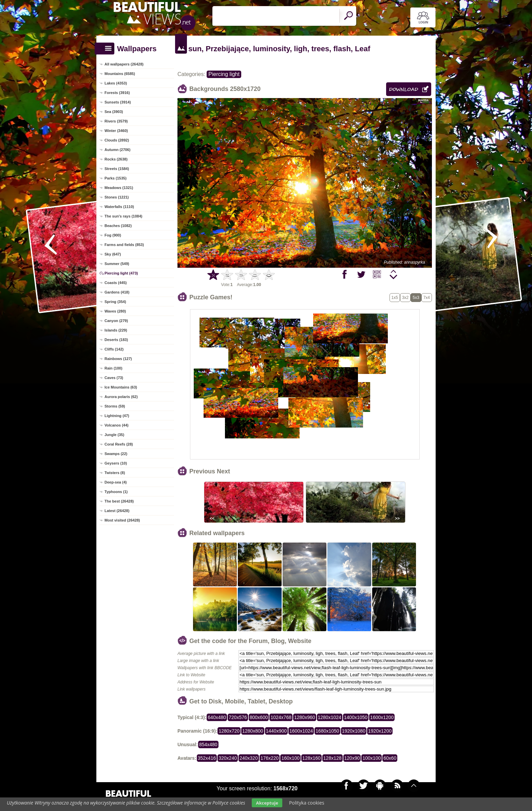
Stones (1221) (117, 197)
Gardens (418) (117, 292)
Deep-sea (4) (116, 482)
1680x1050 (327, 731)
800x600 (259, 717)
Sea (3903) (114, 112)
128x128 (332, 758)
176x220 (270, 758)
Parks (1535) (116, 178)
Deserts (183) (116, 340)
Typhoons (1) (116, 492)
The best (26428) (119, 501)
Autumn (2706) (117, 150)
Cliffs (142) (114, 349)
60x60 (390, 758)
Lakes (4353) (116, 83)
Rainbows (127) (118, 359)
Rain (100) (113, 368)
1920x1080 (354, 731)
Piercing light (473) (121, 273)
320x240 (228, 758)
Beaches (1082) (118, 226)
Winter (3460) (116, 131)
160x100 (290, 758)
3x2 (405, 298)
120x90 (352, 758)
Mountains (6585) (120, 74)
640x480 (217, 717)
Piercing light (224, 74)
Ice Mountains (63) (121, 387)
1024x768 (281, 717)
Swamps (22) (116, 454)
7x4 (427, 298)
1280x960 (305, 717)
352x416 (207, 758)
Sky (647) (113, 254)
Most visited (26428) (122, 520)
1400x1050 (356, 717)
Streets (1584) (117, 169)
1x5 (395, 298)
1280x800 (253, 731)
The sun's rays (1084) (123, 216)
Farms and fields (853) (124, 245)
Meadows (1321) (119, 188)
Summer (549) (117, 264)
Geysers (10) (116, 463)
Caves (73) (114, 378)
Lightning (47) (117, 416)
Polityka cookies (307, 803)
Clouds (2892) (117, 140)
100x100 (372, 758)
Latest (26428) (117, 511)
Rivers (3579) (116, 121)
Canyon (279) (116, 321)
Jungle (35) (114, 435)
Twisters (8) (115, 473)
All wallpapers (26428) (124, 64)
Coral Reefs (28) (119, 444)
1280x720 (229, 731)
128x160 (311, 758)
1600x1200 (382, 717)
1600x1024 (301, 731)
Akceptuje (267, 803)
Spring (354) (115, 302)
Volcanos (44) (117, 425)
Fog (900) (113, 235)
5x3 (416, 298)
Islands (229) (116, 330)
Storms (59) (115, 406)
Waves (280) (115, 311)
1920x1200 (380, 731)
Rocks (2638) (116, 159)
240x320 (249, 758)
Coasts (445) (116, 283)
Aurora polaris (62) (121, 397)
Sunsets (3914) (118, 102)
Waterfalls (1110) (119, 207)
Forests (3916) (117, 93)
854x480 (208, 744)
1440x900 (277, 731)
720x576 (238, 717)
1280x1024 (330, 717)
